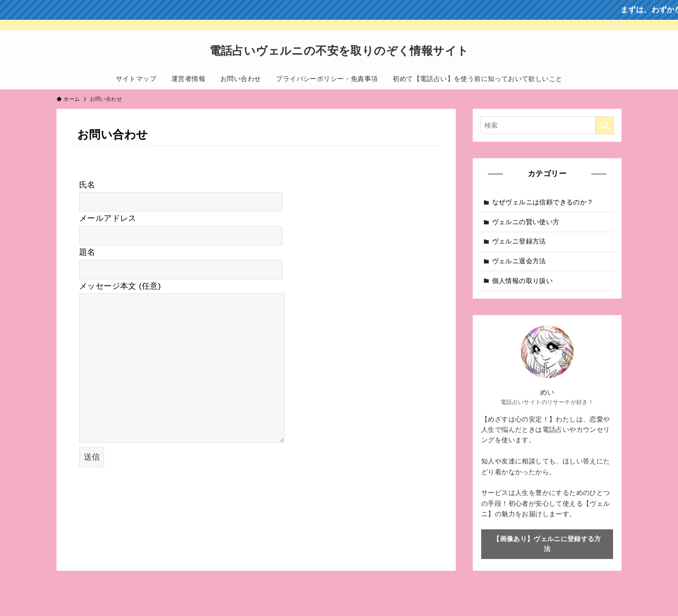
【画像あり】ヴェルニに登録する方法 (547, 544)
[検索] (615, 25)
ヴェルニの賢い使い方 (526, 222)
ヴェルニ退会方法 (519, 261)
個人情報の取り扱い (523, 281)
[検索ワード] (547, 125)
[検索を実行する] (605, 125)
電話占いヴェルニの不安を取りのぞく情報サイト (339, 51)
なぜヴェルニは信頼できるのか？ (543, 202)
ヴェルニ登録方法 (519, 241)
